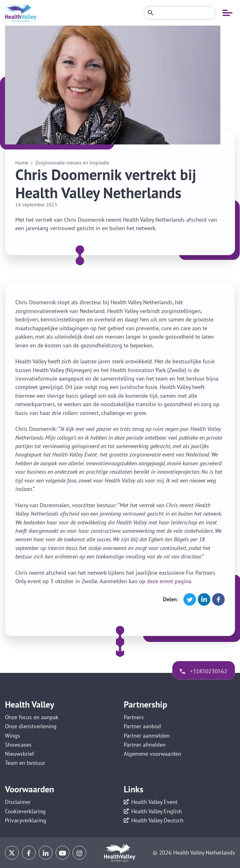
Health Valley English (157, 811)
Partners (134, 717)
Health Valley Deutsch (157, 820)
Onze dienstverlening (31, 726)
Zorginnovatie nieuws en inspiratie (72, 163)
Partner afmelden (145, 745)
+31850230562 (209, 671)
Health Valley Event (154, 802)
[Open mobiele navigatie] (227, 13)
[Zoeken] (180, 13)
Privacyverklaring (26, 820)
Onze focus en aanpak (32, 717)
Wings (12, 736)
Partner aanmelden (147, 736)
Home (22, 163)
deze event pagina (169, 581)
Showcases (18, 745)
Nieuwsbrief (20, 754)
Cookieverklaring (25, 811)
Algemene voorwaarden (152, 754)
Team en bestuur (25, 763)
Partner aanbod (142, 726)
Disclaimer (18, 802)
